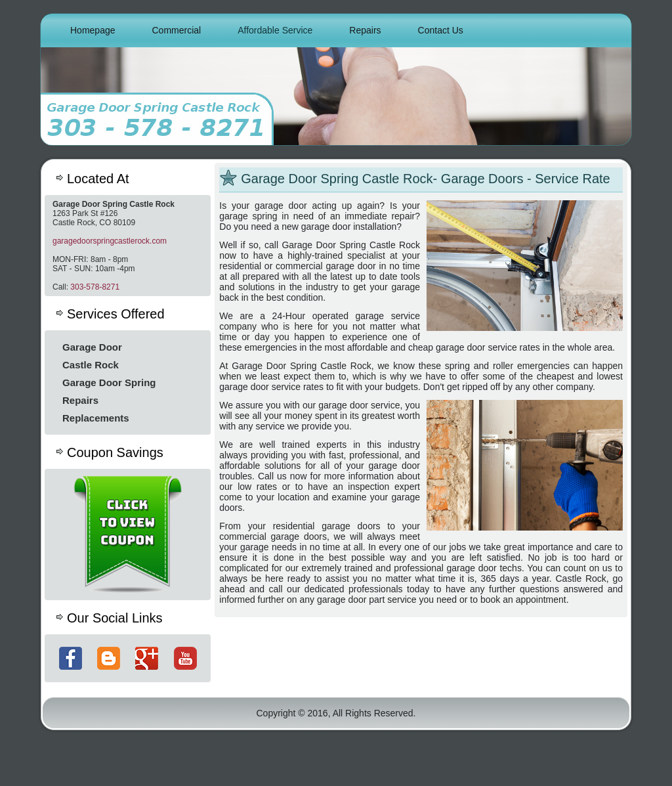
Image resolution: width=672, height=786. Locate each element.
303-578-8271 (95, 287)
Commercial (177, 30)
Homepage (93, 30)
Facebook (71, 658)
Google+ (147, 658)
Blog (109, 658)
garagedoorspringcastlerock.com (110, 241)
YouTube (185, 658)
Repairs (365, 30)
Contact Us (441, 30)
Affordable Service (275, 30)
